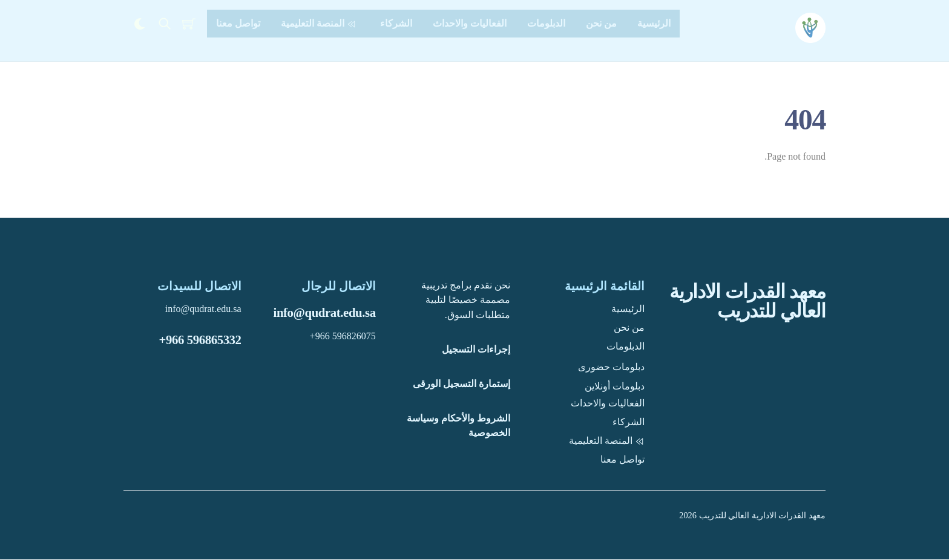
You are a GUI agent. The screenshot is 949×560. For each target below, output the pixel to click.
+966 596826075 (343, 337)
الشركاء (396, 23)
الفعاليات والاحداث (470, 23)
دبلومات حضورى (611, 367)
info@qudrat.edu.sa (325, 313)
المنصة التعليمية (320, 23)
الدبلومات (546, 23)
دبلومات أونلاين (615, 386)
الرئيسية (654, 23)
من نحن (601, 23)
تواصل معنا (238, 23)
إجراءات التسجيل (476, 350)
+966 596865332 (200, 340)
